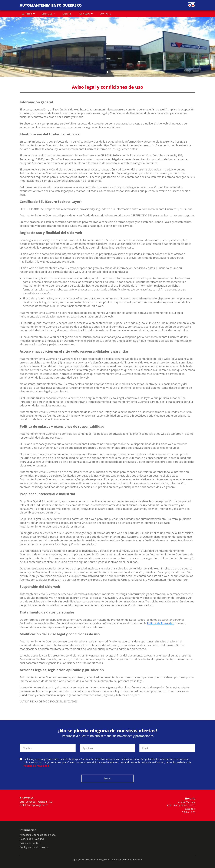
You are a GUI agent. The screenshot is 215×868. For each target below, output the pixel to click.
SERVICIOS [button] (47, 14)
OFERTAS (67, 14)
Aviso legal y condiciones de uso (38, 835)
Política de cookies (30, 843)
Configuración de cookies (34, 847)
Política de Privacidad (161, 623)
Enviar (107, 778)
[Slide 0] (107, 72)
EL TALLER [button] (27, 14)
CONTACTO (106, 14)
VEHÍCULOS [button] (84, 14)
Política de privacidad (32, 839)
